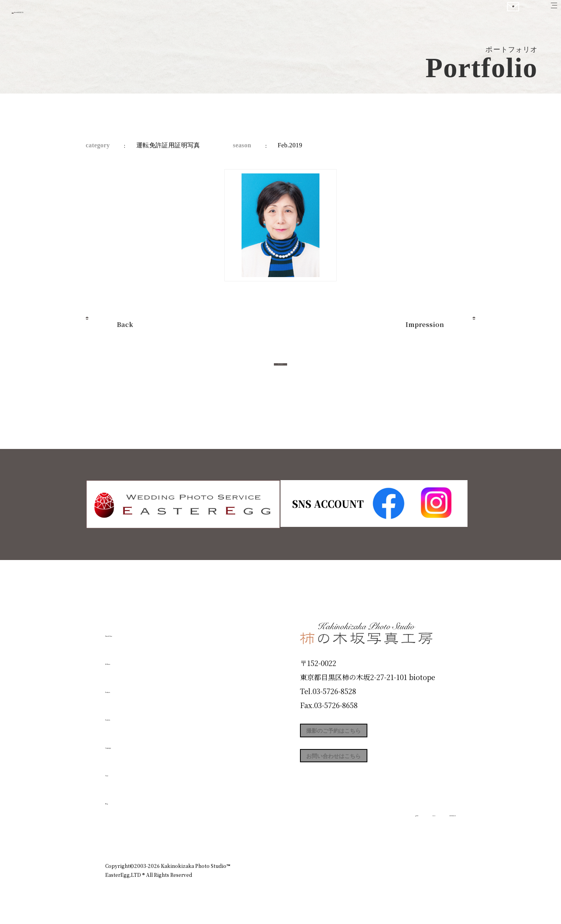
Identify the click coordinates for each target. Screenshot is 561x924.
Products (127, 687)
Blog (117, 799)
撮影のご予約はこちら (358, 734)
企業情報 (351, 832)
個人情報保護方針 (434, 832)
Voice (119, 770)
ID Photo (128, 659)
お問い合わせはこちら (358, 769)
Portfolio (127, 715)
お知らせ (387, 832)
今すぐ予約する (280, 373)
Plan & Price (137, 631)
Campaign (131, 742)
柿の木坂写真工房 (70, 15)
